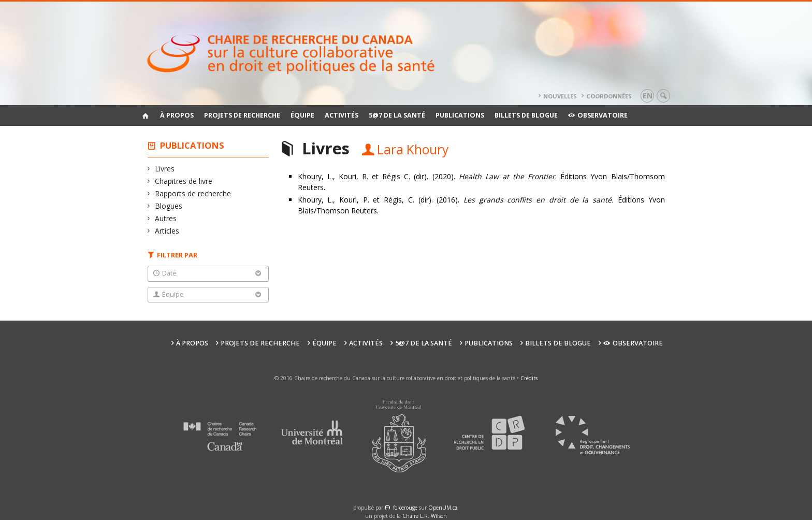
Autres (166, 218)
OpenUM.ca (443, 508)
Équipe (302, 115)
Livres (165, 169)
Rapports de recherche (193, 193)
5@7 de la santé (397, 115)
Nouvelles (560, 96)
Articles (167, 231)
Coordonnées (609, 96)
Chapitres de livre (184, 181)
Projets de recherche (242, 115)
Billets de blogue (526, 115)
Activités (342, 115)
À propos (177, 115)
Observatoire (598, 115)
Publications (460, 115)
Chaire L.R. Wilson (425, 516)
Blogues (169, 206)
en (648, 96)
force (405, 508)
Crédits (529, 378)
